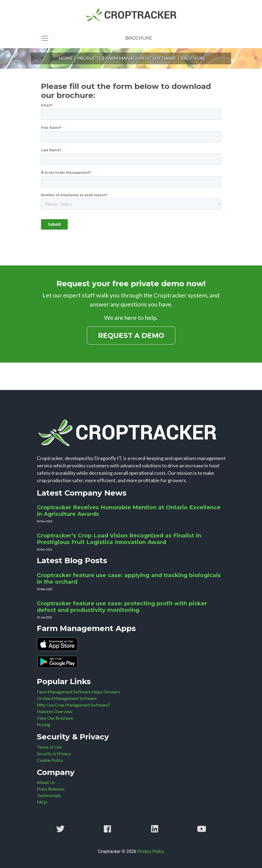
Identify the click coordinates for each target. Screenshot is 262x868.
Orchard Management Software (67, 698)
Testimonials (49, 795)
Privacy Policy (151, 851)
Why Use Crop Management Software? (73, 705)
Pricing (44, 724)
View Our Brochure (55, 718)
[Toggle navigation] (45, 38)
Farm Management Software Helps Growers (78, 692)
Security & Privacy (54, 753)
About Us (46, 782)
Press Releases (51, 789)
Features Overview (55, 711)
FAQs (42, 802)
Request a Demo (131, 335)
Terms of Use (49, 747)
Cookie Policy (50, 760)
